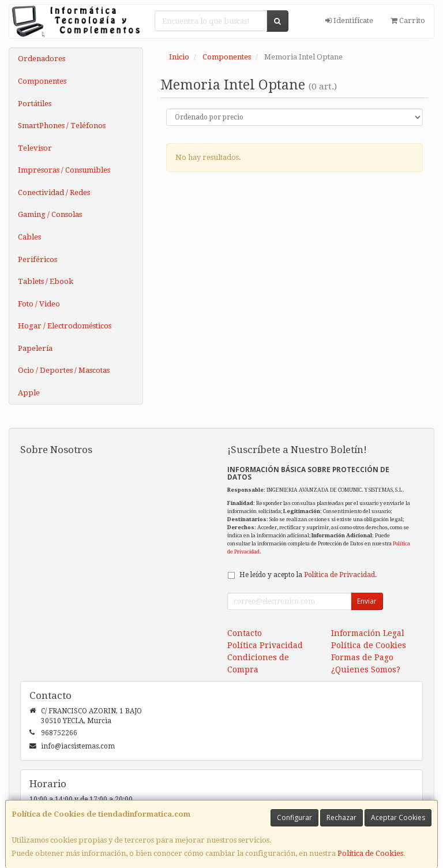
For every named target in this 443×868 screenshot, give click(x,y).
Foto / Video (39, 304)
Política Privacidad (265, 645)
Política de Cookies (370, 853)
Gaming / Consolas (50, 214)
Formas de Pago (362, 657)
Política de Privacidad (339, 575)
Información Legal (368, 633)
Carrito (408, 20)
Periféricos (37, 259)
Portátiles (35, 104)
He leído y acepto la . (308, 575)
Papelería (35, 348)
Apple (29, 393)
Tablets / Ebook (46, 281)
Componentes (42, 81)
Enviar (367, 601)
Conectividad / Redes (54, 192)
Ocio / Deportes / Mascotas (64, 370)
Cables (29, 237)
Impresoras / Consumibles (64, 170)
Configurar (294, 818)
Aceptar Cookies (398, 818)
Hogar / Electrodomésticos (65, 326)
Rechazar (341, 818)
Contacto (245, 633)
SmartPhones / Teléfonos (62, 126)
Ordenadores (42, 59)
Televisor (35, 148)
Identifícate (349, 20)
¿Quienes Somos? (366, 669)
